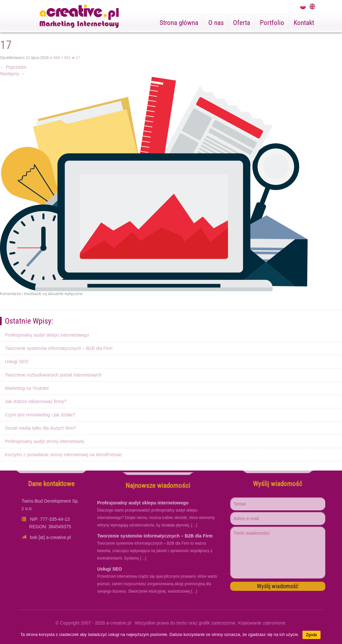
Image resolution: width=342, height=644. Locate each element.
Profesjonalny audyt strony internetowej (44, 441)
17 (78, 58)
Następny (12, 74)
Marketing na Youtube (27, 388)
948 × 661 (62, 58)
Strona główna (179, 23)
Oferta (242, 23)
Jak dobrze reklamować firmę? (36, 401)
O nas (216, 23)
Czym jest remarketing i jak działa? (40, 415)
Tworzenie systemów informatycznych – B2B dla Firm (59, 348)
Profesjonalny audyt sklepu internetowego (47, 335)
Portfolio (272, 23)
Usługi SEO (17, 362)
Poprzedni (13, 67)
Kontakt (304, 23)
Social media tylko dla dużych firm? (40, 428)
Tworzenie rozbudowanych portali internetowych (53, 375)
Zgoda (311, 635)
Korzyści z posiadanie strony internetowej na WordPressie (63, 455)
